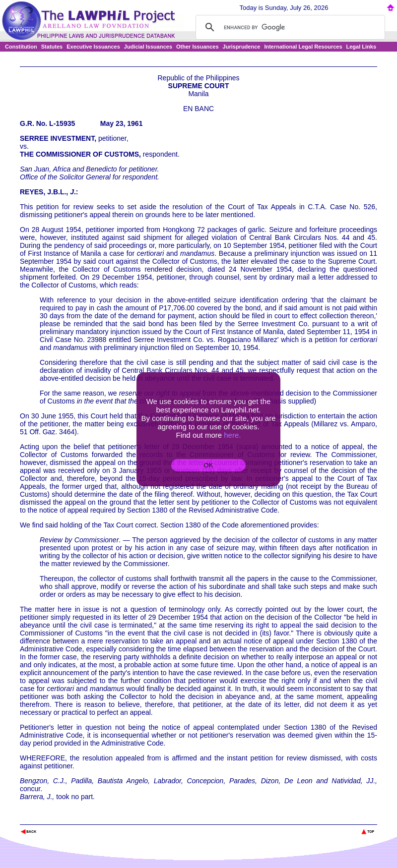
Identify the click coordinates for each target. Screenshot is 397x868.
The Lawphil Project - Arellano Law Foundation (71, 818)
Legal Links (362, 47)
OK (208, 465)
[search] (289, 27)
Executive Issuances (93, 47)
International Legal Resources (303, 47)
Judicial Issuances (148, 47)
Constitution (21, 47)
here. (232, 435)
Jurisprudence (242, 47)
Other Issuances (198, 47)
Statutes (52, 47)
